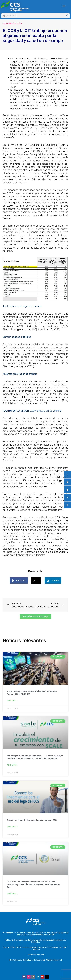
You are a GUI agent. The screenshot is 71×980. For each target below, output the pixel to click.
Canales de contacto (36, 958)
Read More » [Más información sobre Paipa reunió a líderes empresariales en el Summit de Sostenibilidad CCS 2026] (12, 705)
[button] (64, 6)
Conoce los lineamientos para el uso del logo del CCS (32, 825)
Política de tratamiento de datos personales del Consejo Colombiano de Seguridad (36, 945)
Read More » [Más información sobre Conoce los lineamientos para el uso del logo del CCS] (12, 831)
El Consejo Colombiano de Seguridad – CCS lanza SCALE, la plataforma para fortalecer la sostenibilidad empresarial (35, 762)
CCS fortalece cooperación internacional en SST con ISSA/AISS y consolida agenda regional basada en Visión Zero (33, 889)
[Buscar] (67, 16)
